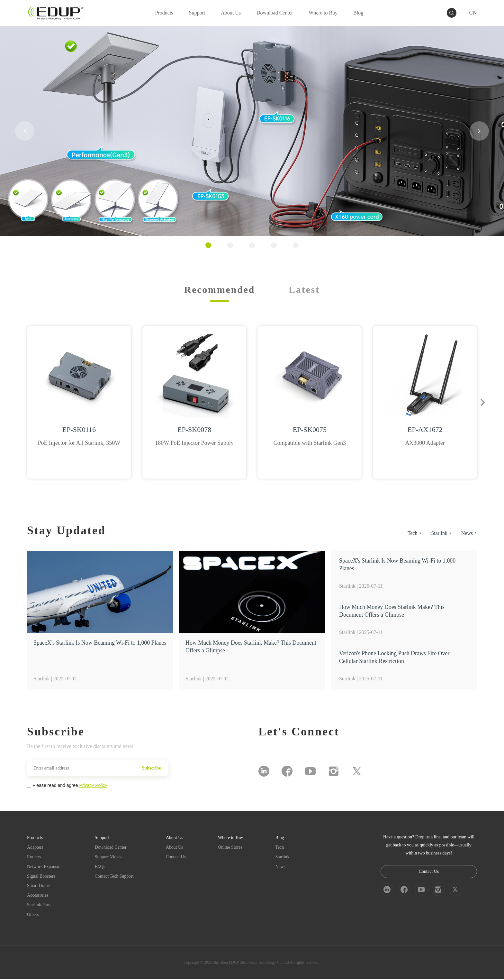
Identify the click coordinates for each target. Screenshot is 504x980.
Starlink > (441, 534)
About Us (175, 848)
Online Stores (231, 848)
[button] (25, 131)
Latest (305, 289)
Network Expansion (45, 867)
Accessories (38, 896)
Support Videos (109, 858)
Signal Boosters (41, 877)
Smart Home (38, 887)
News (281, 867)
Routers (34, 858)
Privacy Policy (93, 786)
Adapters (35, 848)
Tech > (414, 534)
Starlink (283, 858)
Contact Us (176, 858)
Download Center (111, 848)
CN (473, 13)
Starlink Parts (39, 906)
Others (33, 915)
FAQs (100, 867)
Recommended (219, 289)
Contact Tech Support (115, 877)
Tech (280, 848)
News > (469, 534)
